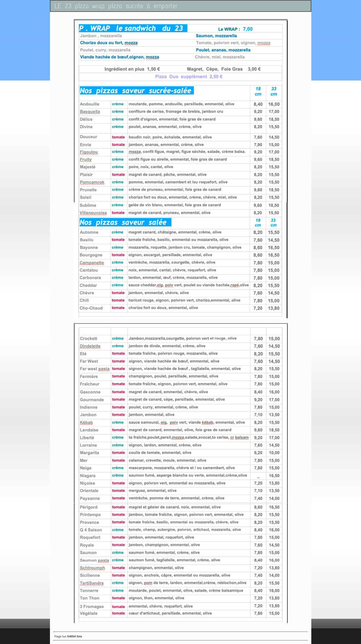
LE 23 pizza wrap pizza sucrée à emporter (116, 6)
